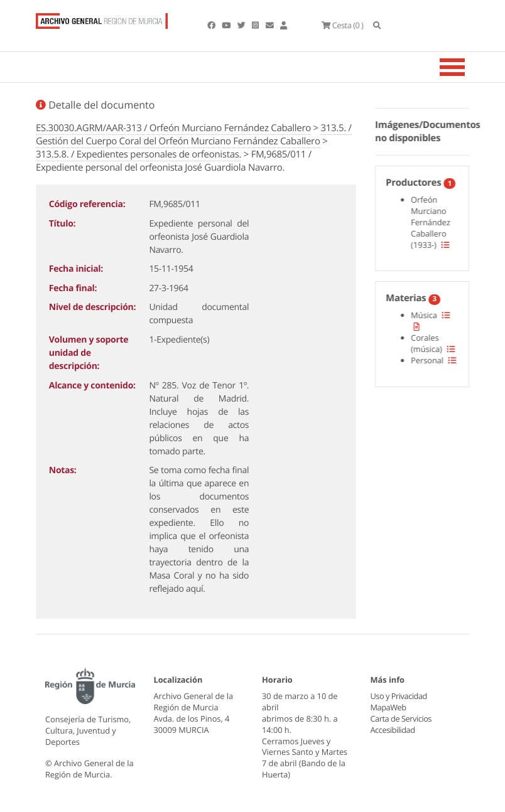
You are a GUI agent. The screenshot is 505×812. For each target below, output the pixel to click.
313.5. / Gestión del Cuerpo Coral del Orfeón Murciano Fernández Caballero (194, 135)
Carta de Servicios (401, 719)
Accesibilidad (393, 730)
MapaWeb (388, 707)
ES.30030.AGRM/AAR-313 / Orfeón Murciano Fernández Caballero (173, 128)
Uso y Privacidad (399, 696)
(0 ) (342, 25)
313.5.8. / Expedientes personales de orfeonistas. (138, 154)
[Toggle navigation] (468, 67)
